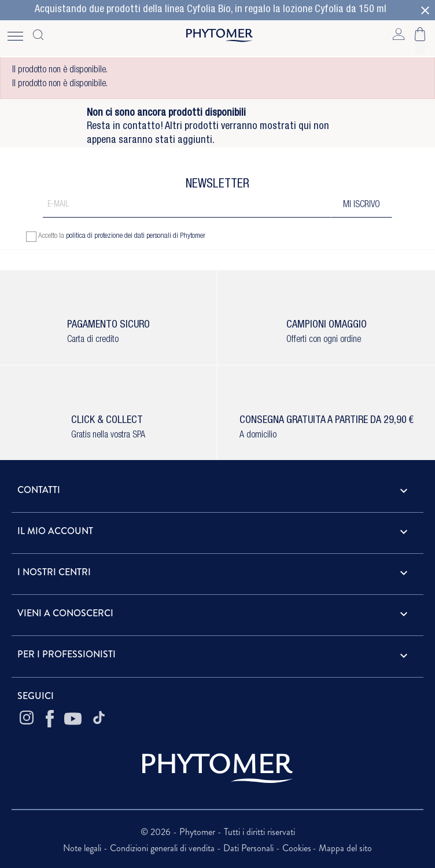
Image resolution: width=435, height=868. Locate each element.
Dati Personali (250, 848)
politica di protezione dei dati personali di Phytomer (136, 236)
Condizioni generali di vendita (163, 848)
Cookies (297, 848)
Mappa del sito (345, 848)
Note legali (83, 848)
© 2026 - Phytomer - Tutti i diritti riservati (218, 832)
